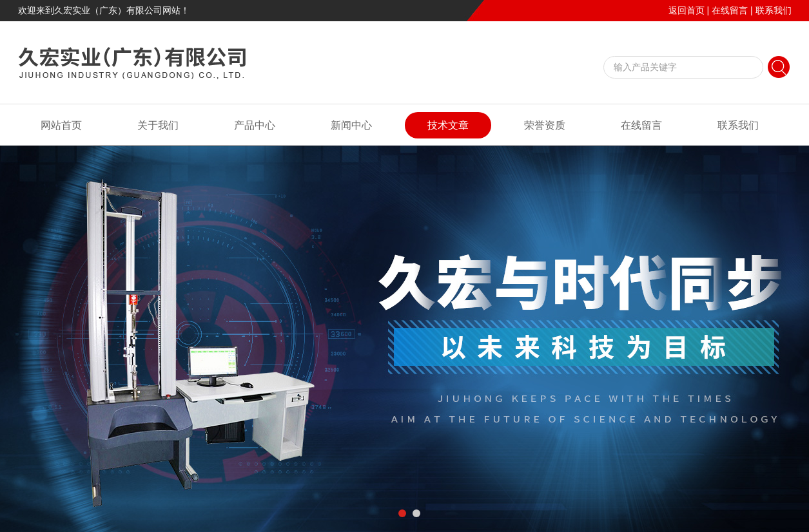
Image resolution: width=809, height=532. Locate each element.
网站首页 (61, 125)
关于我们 (158, 125)
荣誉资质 (545, 125)
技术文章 (448, 125)
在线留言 (730, 10)
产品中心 (255, 125)
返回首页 (687, 10)
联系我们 (774, 10)
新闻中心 (351, 125)
